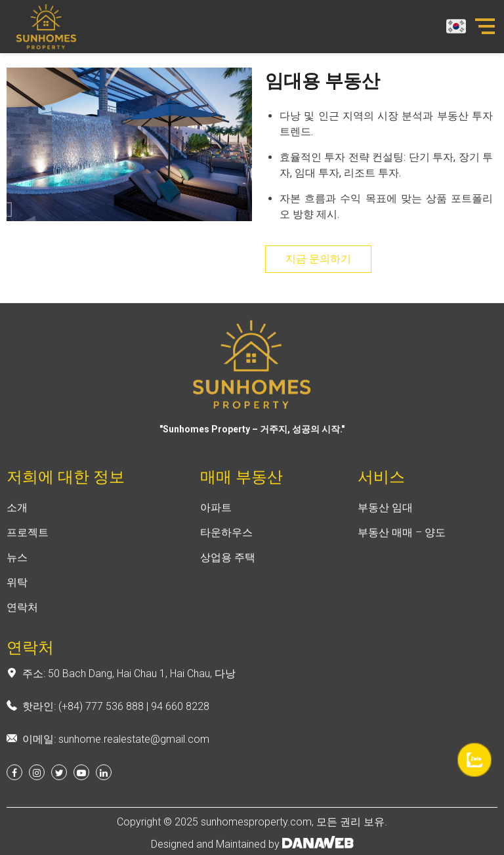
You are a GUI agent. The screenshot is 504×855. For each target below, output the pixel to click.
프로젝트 (28, 540)
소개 (17, 515)
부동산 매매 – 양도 (402, 540)
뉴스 (17, 565)
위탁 (17, 590)
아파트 (216, 515)
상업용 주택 (228, 565)
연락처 (22, 615)
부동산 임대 (385, 515)
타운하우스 (226, 540)
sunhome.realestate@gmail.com (134, 747)
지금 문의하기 (318, 259)
